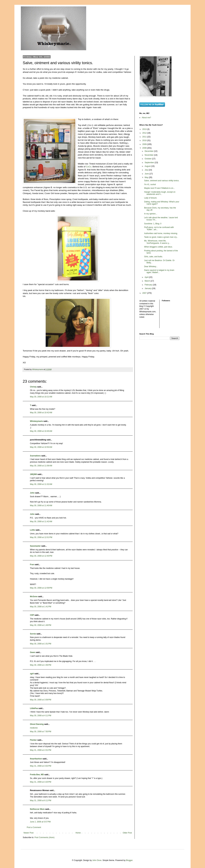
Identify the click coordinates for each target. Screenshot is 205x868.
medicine (34, 728)
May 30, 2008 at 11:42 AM (41, 522)
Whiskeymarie (36, 421)
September (150, 163)
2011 (145, 137)
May (147, 177)
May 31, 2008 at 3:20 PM (41, 782)
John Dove (97, 860)
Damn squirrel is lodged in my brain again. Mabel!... (159, 271)
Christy (33, 387)
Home (78, 833)
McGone (34, 597)
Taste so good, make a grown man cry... (161, 237)
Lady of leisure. (151, 198)
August (148, 166)
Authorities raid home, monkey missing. (161, 233)
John (32, 493)
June (147, 174)
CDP (32, 615)
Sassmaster (35, 546)
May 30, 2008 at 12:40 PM (41, 556)
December (149, 151)
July (147, 170)
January (148, 288)
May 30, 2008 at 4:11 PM (41, 716)
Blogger (129, 860)
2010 (145, 140)
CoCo (89, 167)
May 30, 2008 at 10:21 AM (41, 397)
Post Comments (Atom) (44, 837)
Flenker (33, 740)
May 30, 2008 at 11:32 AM (41, 484)
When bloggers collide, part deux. (158, 247)
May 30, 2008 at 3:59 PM (41, 700)
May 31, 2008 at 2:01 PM (41, 750)
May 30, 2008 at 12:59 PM (41, 588)
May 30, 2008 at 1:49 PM (41, 625)
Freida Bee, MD (37, 775)
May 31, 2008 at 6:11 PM (41, 800)
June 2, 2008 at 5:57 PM (40, 822)
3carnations (35, 456)
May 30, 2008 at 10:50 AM (41, 447)
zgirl (32, 674)
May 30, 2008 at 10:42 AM (41, 413)
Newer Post (29, 833)
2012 (145, 133)
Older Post (127, 833)
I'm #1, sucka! (150, 184)
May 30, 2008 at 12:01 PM (41, 537)
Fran (32, 565)
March (148, 281)
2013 (145, 129)
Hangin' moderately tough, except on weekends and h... (160, 193)
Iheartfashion (36, 759)
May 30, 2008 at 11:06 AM (41, 466)
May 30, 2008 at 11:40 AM (41, 506)
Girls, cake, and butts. (153, 257)
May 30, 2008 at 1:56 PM (41, 665)
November (149, 155)
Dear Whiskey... (151, 267)
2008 (145, 148)
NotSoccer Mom (37, 809)
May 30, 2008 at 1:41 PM (41, 607)
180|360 (33, 474)
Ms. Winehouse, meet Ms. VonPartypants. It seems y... (157, 242)
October (148, 159)
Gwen (33, 652)
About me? (146, 118)
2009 (145, 144)
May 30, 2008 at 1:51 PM (41, 644)
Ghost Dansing (37, 724)
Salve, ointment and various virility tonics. (162, 181)
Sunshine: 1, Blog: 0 (153, 224)
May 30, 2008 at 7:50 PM (41, 732)
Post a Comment (34, 827)
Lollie (32, 530)
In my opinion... (151, 214)
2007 (145, 293)
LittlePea (34, 708)
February (149, 285)
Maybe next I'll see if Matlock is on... (160, 188)
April (147, 277)
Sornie (33, 634)
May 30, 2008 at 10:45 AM (41, 431)
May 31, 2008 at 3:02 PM (41, 766)
